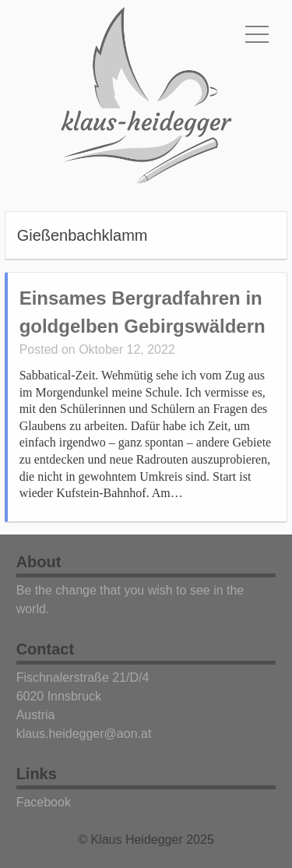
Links (37, 774)
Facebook (44, 802)
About (39, 562)
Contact (45, 649)
